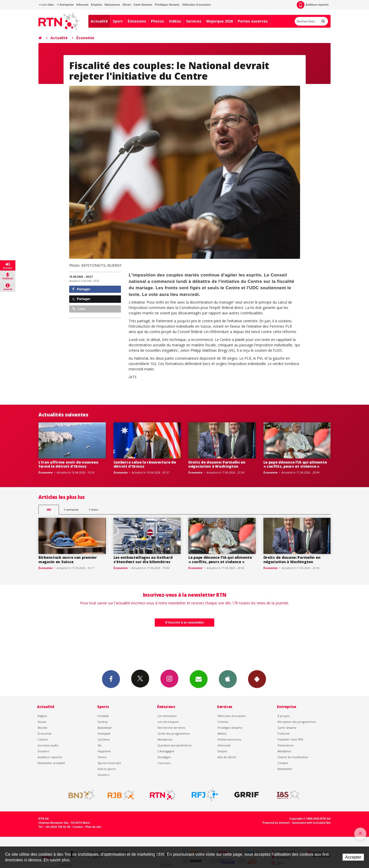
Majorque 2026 (220, 21)
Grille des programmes (174, 733)
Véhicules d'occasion (196, 5)
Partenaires (285, 745)
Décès (127, 5)
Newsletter (285, 769)
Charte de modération (293, 757)
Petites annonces (229, 739)
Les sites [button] (46, 5)
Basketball (105, 728)
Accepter (353, 857)
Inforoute (83, 5)
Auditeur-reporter (313, 5)
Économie (85, 38)
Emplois (96, 5)
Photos (157, 21)
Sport (118, 21)
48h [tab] (49, 510)
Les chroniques (168, 722)
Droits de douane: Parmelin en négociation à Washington (217, 464)
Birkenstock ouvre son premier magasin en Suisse (68, 560)
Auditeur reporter (50, 757)
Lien (79, 309)
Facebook (111, 679)
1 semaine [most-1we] (71, 510)
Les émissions (167, 716)
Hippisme (104, 751)
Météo (222, 733)
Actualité (99, 21)
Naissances (112, 5)
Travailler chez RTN (290, 739)
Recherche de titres (171, 728)
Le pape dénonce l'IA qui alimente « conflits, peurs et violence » (295, 464)
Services (194, 21)
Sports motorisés (109, 763)
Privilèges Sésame (167, 5)
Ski (100, 745)
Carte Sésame (143, 5)
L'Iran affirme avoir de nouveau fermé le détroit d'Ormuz (68, 464)
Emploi (222, 751)
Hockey (103, 722)
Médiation (284, 751)
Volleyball (104, 733)
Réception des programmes (297, 722)
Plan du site (93, 827)
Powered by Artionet (276, 823)
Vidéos (175, 21)
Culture (43, 739)
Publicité (284, 733)
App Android (257, 679)
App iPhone (228, 679)
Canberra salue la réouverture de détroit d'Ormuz (145, 464)
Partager (81, 289)
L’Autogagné (166, 751)
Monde (43, 728)
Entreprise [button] (65, 5)
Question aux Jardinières (175, 745)
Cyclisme (104, 739)
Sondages (164, 757)
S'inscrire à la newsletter (184, 622)
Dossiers (43, 751)
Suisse (42, 722)
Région (42, 716)
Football (103, 716)
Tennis (102, 757)
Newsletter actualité (51, 763)
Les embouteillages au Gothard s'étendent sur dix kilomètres (143, 560)
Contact (283, 763)
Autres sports (107, 769)
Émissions (137, 21)
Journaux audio (48, 745)
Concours (164, 763)
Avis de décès (227, 757)
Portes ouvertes (253, 21)
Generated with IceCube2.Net (311, 823)
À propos (284, 716)
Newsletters (199, 679)
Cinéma (223, 722)
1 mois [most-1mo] (93, 510)
